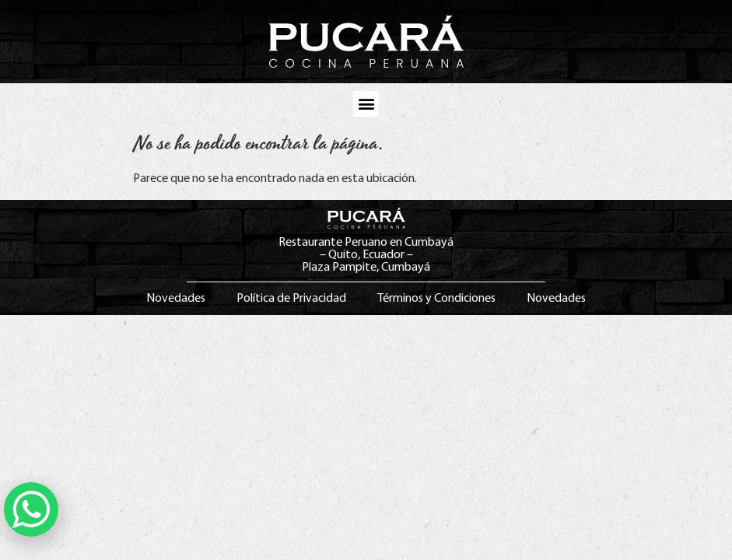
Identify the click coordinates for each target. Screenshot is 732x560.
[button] (366, 104)
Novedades (176, 299)
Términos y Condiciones (436, 299)
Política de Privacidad (291, 299)
